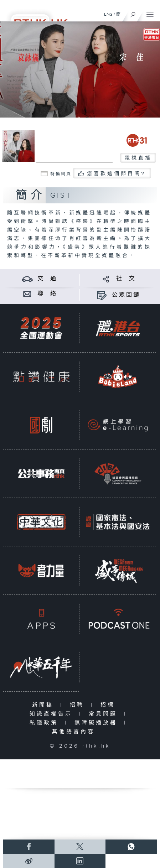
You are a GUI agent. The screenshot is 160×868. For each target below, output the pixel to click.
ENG (108, 14)
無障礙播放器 (97, 723)
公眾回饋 (126, 295)
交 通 (47, 279)
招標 (109, 705)
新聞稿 (44, 705)
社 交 (126, 279)
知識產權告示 (53, 714)
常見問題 (105, 714)
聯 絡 (47, 294)
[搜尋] (133, 13)
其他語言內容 (75, 732)
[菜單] (150, 13)
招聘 (79, 705)
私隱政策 (45, 723)
